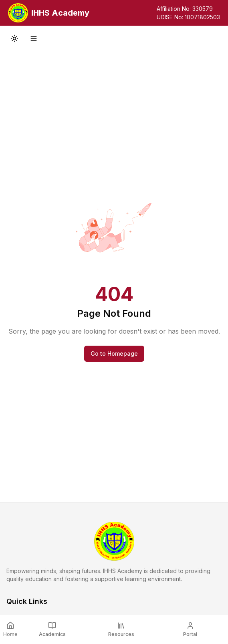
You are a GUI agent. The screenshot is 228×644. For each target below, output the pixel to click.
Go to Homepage (114, 353)
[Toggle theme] (14, 38)
